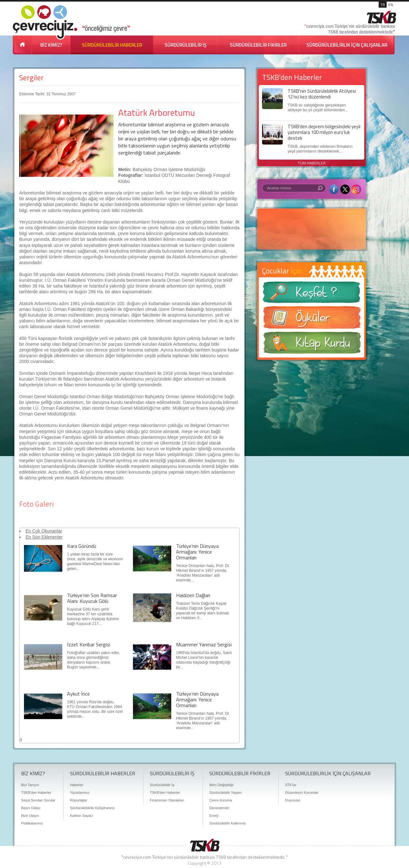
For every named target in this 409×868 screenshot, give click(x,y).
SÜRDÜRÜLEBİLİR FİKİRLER (258, 45)
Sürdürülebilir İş (162, 785)
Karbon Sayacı (81, 816)
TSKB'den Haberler (36, 793)
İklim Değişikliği (221, 785)
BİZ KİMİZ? (51, 45)
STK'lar (291, 785)
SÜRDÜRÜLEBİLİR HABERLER (112, 45)
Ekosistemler (219, 808)
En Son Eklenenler (44, 537)
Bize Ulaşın (30, 816)
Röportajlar (79, 800)
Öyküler (312, 320)
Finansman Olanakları (167, 800)
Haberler (77, 785)
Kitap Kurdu (312, 345)
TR (383, 5)
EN (391, 5)
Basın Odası (31, 808)
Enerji (214, 816)
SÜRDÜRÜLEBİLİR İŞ (185, 45)
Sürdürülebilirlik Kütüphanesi (92, 808)
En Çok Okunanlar (44, 531)
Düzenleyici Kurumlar (302, 793)
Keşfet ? (312, 294)
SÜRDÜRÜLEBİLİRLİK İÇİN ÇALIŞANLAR (347, 45)
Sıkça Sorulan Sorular (38, 800)
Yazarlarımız (80, 793)
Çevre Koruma (221, 800)
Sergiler (31, 78)
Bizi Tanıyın (30, 785)
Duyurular (293, 800)
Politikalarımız (32, 823)
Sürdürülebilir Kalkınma (228, 823)
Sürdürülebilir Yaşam (225, 793)
